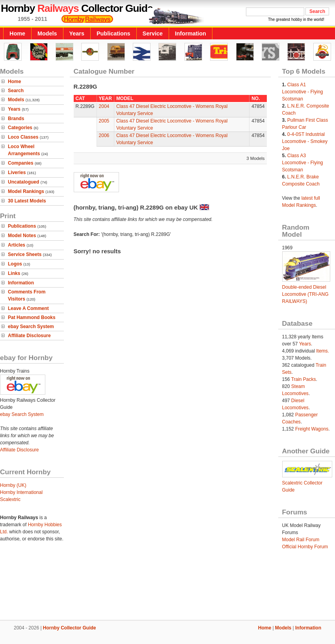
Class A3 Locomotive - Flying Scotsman (303, 163)
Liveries (17, 173)
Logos (15, 264)
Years (77, 33)
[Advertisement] (167, 593)
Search (16, 91)
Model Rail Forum (301, 540)
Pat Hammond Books (32, 317)
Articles (17, 245)
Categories (20, 128)
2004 (104, 106)
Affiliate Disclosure (29, 336)
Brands (16, 119)
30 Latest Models (27, 201)
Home (17, 33)
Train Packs (304, 379)
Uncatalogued (23, 182)
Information (191, 33)
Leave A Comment (28, 308)
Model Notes (22, 236)
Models (47, 33)
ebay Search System (31, 327)
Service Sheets (25, 254)
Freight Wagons (312, 429)
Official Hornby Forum (305, 547)
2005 (104, 121)
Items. (323, 351)
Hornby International (21, 492)
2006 (104, 135)
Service (153, 33)
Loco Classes (23, 137)
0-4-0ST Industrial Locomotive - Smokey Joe (305, 141)
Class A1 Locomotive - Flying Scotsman (303, 92)
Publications (114, 33)
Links (14, 273)
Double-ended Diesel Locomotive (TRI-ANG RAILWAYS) (305, 294)
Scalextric (10, 499)
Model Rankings (26, 191)
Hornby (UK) (13, 485)
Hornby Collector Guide (70, 628)
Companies (21, 163)
